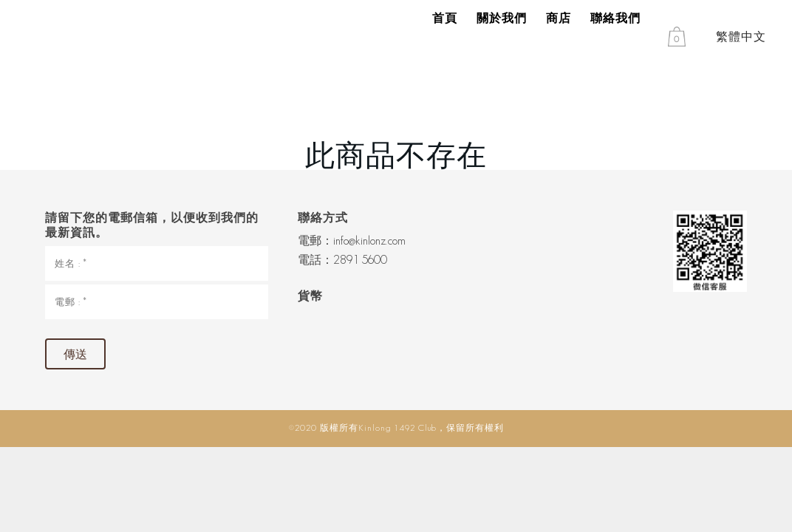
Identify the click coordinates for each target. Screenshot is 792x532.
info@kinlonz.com (369, 241)
